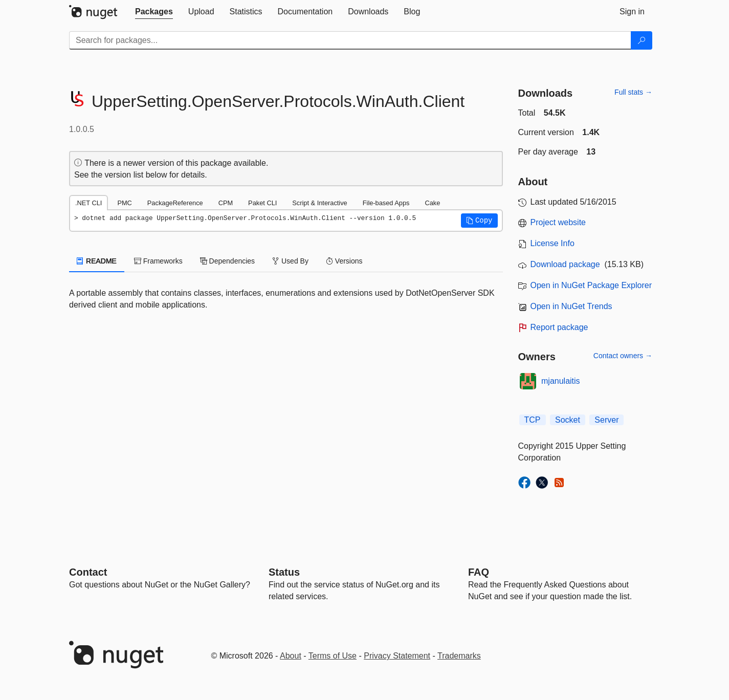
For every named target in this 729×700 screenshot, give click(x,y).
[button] (479, 221)
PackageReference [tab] (175, 203)
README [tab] (97, 261)
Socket (568, 420)
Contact (88, 572)
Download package (565, 264)
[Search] (642, 40)
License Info (553, 243)
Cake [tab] (432, 203)
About (291, 656)
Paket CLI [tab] (262, 203)
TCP (533, 420)
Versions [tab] (344, 261)
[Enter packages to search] (350, 40)
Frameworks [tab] (158, 261)
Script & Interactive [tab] (319, 203)
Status (284, 572)
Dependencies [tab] (227, 261)
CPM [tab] (226, 203)
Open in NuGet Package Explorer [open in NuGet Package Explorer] (591, 285)
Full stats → (633, 92)
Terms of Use (333, 656)
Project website (558, 222)
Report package (559, 327)
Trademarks (459, 656)
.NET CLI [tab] (89, 203)
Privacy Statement (397, 656)
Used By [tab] (290, 261)
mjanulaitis (561, 381)
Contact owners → (623, 356)
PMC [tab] (124, 203)
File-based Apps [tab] (386, 203)
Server (606, 420)
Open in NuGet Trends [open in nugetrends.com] (571, 306)
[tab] (154, 12)
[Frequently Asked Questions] (479, 572)
